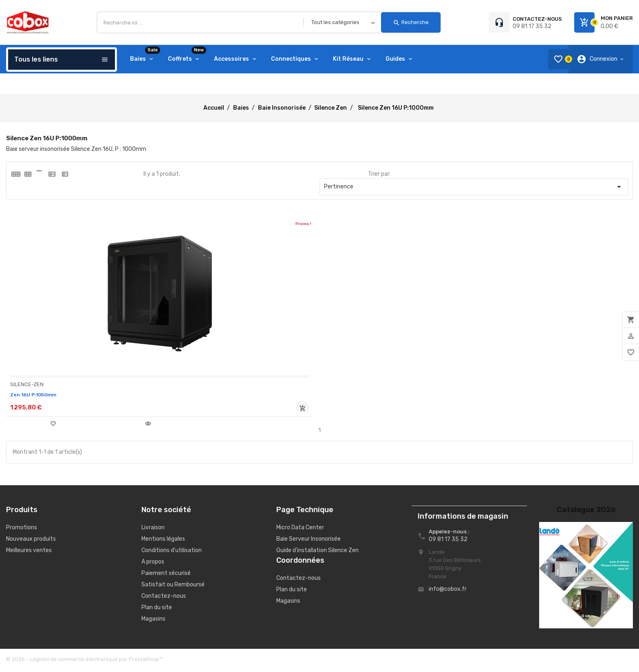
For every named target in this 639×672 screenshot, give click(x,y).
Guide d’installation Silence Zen (317, 553)
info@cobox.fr (448, 591)
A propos (153, 564)
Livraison (153, 530)
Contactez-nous (164, 598)
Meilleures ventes (29, 553)
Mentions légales (163, 541)
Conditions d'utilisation (172, 553)
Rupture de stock (142, 409)
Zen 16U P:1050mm (37, 395)
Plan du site (157, 610)
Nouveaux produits (31, 541)
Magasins (153, 621)
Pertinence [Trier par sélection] (474, 187)
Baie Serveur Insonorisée (308, 541)
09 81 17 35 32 (532, 27)
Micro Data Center (300, 530)
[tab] (15, 174)
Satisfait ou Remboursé (173, 587)
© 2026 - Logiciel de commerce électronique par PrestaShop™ (84, 662)
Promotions (22, 530)
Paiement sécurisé (166, 576)
